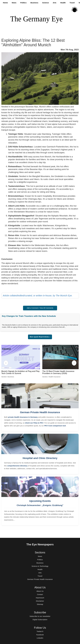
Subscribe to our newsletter (40, 616)
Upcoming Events (40, 501)
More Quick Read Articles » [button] (40, 337)
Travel (72, 3)
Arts (55, 3)
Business (34, 3)
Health (63, 3)
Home (5, 3)
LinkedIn (40, 638)
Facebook (40, 635)
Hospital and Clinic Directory (40, 458)
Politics (23, 3)
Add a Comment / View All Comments (40, 308)
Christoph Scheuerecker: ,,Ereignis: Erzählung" (40, 505)
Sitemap (40, 604)
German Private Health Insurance (40, 412)
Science (46, 3)
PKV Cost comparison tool (55, 426)
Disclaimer (40, 601)
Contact (40, 594)
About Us (40, 591)
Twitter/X (40, 631)
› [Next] (74, 363)
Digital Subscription (40, 620)
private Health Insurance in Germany (23, 417)
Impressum (40, 598)
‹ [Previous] (6, 363)
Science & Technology (40, 566)
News (14, 3)
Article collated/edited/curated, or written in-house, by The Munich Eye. (38, 296)
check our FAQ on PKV (34, 423)
